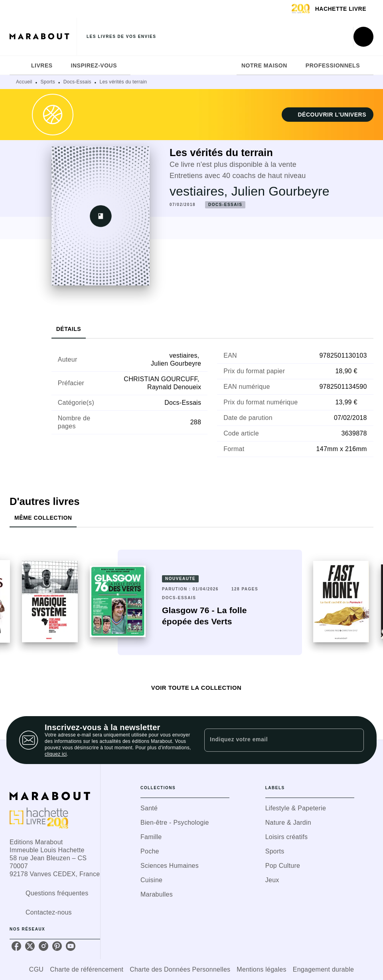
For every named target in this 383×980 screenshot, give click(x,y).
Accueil (24, 82)
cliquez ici (56, 754)
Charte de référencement (87, 969)
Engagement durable (323, 969)
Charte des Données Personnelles (180, 969)
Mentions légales (261, 969)
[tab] (18, 65)
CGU (36, 969)
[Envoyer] (354, 740)
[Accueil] (43, 37)
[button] (328, 115)
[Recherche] (363, 37)
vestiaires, (200, 191)
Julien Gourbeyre (280, 191)
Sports (48, 82)
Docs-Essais (77, 82)
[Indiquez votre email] (274, 740)
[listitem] (16, 946)
